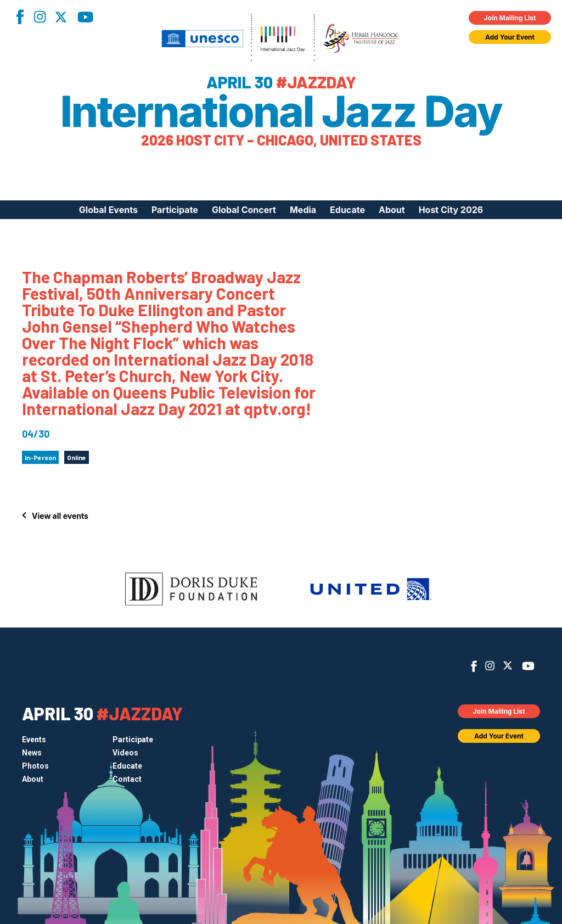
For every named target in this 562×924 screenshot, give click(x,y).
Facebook (20, 17)
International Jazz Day (281, 111)
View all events (60, 516)
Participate (175, 210)
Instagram (40, 17)
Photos (35, 766)
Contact (127, 779)
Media (303, 210)
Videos (125, 753)
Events (34, 740)
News (32, 753)
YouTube (85, 17)
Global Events (108, 210)
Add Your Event (510, 37)
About (392, 210)
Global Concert (244, 210)
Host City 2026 (451, 210)
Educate (347, 210)
